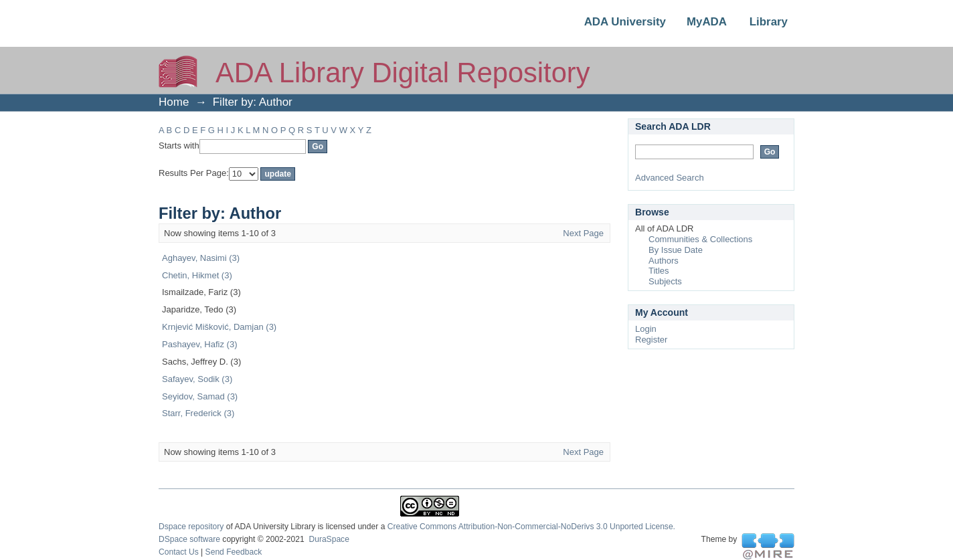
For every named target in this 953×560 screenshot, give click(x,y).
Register (651, 340)
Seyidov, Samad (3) (200, 396)
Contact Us (179, 552)
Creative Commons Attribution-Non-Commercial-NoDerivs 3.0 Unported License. (531, 527)
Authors (664, 261)
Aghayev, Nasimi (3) (201, 258)
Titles (659, 271)
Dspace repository (191, 527)
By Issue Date (676, 250)
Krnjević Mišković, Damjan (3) (219, 327)
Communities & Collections (700, 239)
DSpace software (189, 539)
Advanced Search (670, 178)
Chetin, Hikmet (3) (197, 275)
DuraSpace (329, 539)
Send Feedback (234, 552)
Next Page (583, 233)
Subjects (665, 281)
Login (646, 329)
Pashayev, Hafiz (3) (199, 344)
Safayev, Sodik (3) (197, 379)
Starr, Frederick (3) (198, 413)
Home (174, 102)
